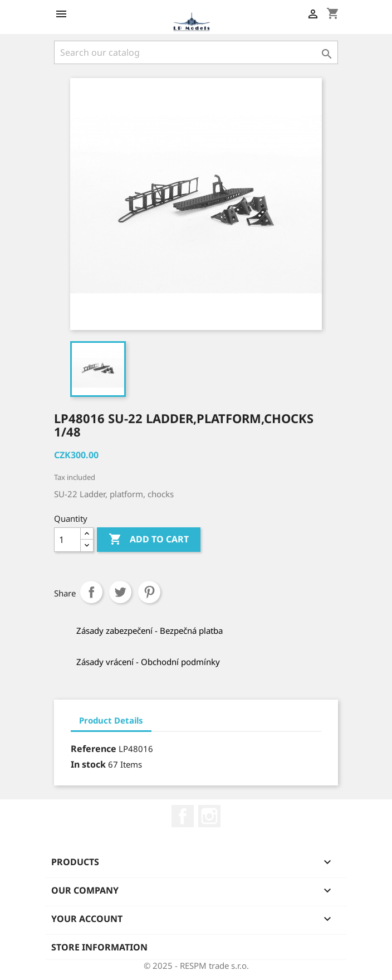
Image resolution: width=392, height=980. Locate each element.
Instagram (209, 816)
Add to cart (149, 540)
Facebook (183, 816)
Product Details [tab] (111, 720)
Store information (99, 947)
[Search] (196, 52)
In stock (88, 764)
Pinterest (149, 592)
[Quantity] (67, 540)
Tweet (120, 592)
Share (91, 592)
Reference (94, 749)
